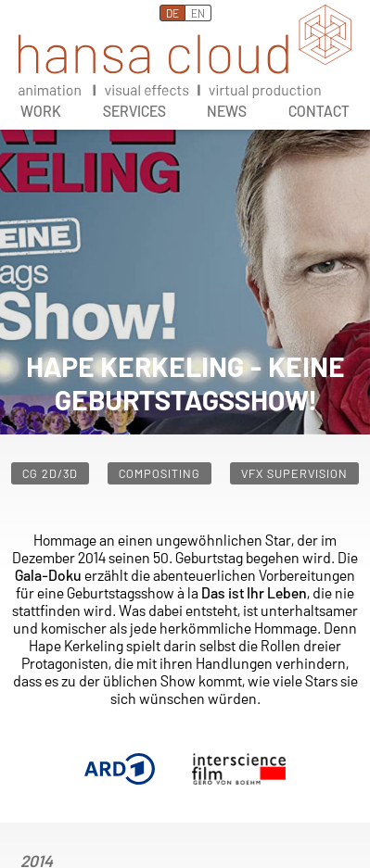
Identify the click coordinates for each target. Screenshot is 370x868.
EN (198, 13)
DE (172, 13)
